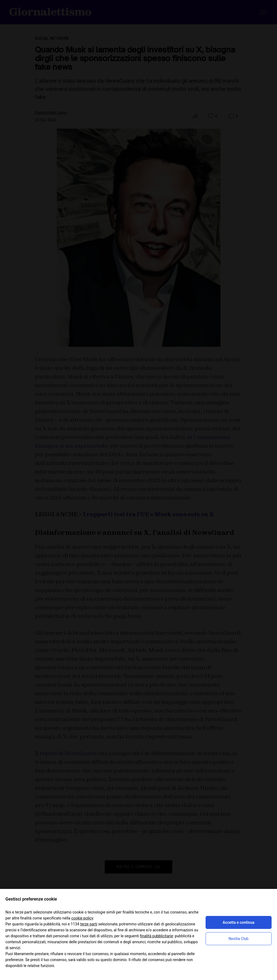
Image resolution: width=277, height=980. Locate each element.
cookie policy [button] (82, 918)
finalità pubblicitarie (156, 936)
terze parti (89, 924)
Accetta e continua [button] (238, 922)
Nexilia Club (239, 939)
